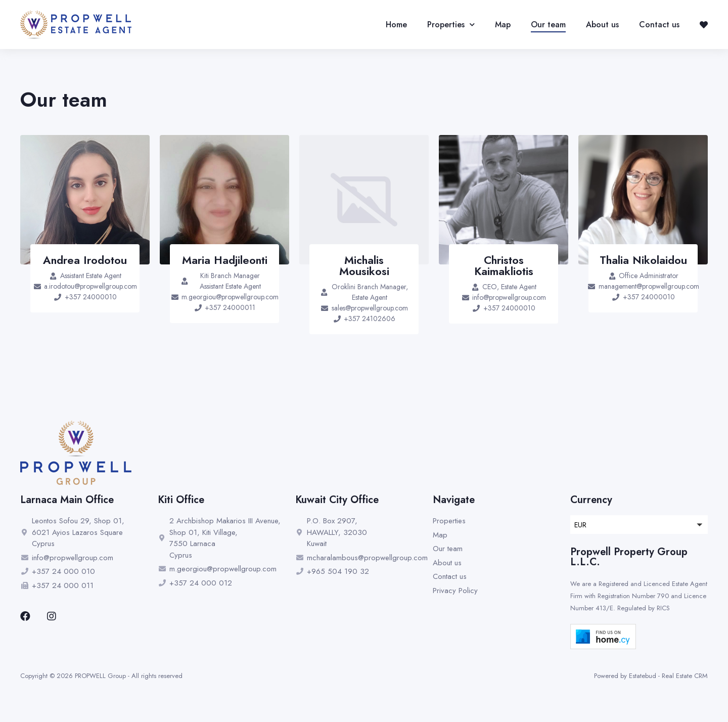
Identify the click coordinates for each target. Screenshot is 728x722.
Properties (451, 25)
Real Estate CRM (685, 676)
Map (503, 25)
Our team (548, 25)
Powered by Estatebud (625, 676)
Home (396, 25)
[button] (639, 525)
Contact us (659, 25)
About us (602, 25)
